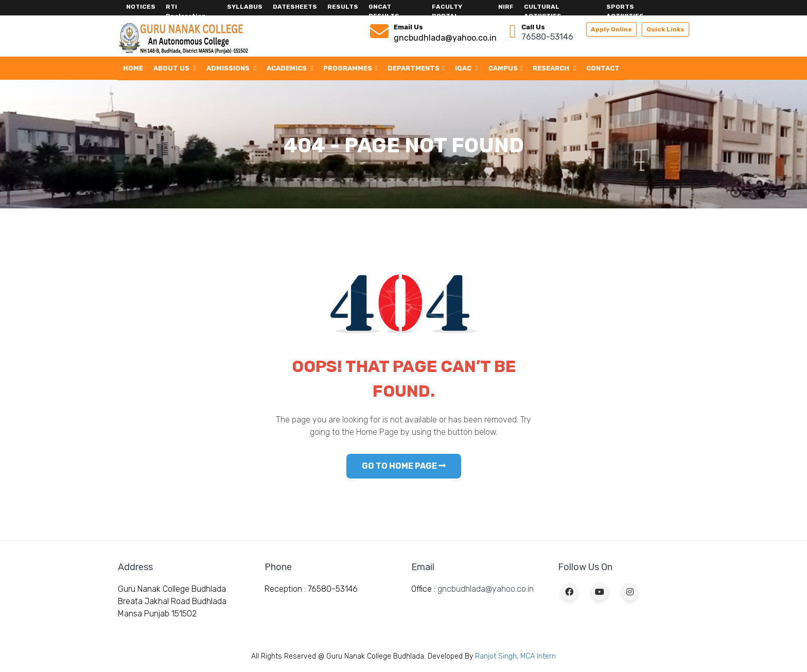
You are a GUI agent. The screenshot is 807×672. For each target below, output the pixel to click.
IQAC (467, 68)
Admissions (231, 68)
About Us (175, 68)
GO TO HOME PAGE (404, 466)
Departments (416, 68)
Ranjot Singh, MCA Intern (515, 656)
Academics (290, 68)
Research (554, 68)
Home (133, 68)
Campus (506, 68)
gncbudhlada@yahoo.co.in (486, 589)
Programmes (350, 68)
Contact (603, 68)
